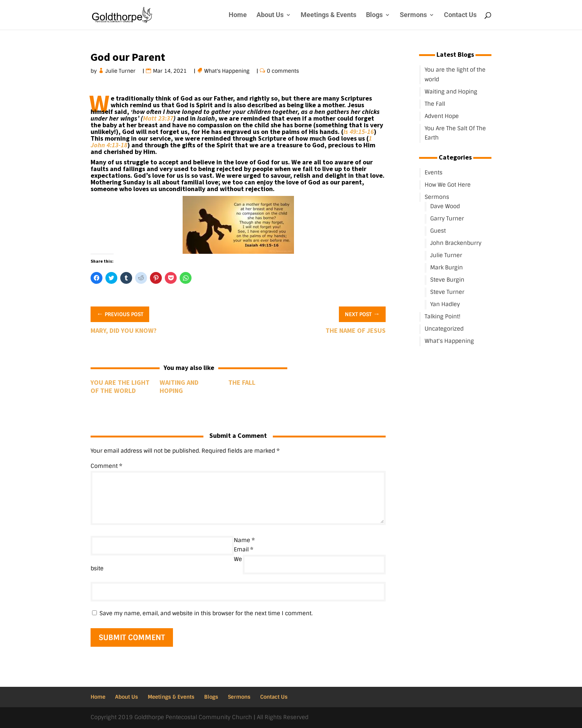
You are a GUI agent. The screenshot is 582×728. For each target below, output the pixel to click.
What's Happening (227, 71)
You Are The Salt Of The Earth (455, 133)
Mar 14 (162, 71)
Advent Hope (442, 116)
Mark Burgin (447, 268)
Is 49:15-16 (359, 132)
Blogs (374, 15)
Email (243, 550)
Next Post (362, 314)
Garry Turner (447, 219)
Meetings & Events (328, 15)
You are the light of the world (120, 386)
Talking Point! (443, 317)
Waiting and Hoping (179, 386)
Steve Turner (447, 292)
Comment (106, 466)
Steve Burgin (447, 280)
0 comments (283, 71)
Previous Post (120, 314)
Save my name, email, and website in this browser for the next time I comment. (206, 613)
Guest (438, 231)
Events (434, 173)
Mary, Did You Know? (124, 330)
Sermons (413, 15)
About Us (270, 15)
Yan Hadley (445, 304)
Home (238, 15)
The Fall (242, 382)
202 (178, 71)
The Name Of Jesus (356, 330)
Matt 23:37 (158, 118)
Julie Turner (121, 71)
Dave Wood (445, 206)
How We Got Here (448, 185)
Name (244, 540)
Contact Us (460, 15)
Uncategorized (444, 329)
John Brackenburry (456, 243)
